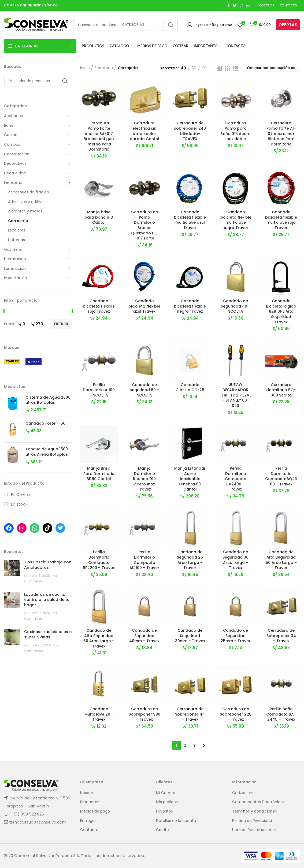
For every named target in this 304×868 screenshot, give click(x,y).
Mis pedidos (167, 802)
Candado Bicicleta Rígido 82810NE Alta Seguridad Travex (281, 312)
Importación (16, 278)
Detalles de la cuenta (176, 821)
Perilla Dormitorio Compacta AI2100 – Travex (144, 560)
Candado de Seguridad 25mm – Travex (236, 636)
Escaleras (17, 230)
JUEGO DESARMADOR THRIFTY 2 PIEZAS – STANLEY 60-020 (236, 395)
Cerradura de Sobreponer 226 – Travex (236, 714)
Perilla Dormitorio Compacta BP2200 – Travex (99, 560)
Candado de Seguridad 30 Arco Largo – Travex (236, 560)
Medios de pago (95, 811)
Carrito (162, 830)
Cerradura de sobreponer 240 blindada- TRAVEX (190, 131)
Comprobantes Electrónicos (258, 802)
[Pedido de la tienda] (273, 69)
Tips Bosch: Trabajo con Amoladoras (48, 565)
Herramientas (17, 259)
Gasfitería (13, 249)
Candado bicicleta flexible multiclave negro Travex (236, 220)
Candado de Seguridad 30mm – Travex (190, 636)
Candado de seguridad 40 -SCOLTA (236, 306)
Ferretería (13, 182)
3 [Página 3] (194, 746)
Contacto (89, 830)
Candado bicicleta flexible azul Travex (144, 306)
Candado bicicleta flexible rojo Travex (99, 306)
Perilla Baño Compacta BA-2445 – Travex (281, 714)
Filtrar (61, 324)
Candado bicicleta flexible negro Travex (190, 306)
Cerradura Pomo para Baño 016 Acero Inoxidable (236, 131)
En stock (19, 504)
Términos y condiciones (255, 811)
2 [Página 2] (185, 746)
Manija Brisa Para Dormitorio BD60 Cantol (99, 474)
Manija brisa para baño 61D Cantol (99, 217)
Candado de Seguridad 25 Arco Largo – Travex (190, 560)
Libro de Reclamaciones (254, 830)
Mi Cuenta (166, 793)
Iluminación (15, 268)
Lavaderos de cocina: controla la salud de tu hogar (47, 600)
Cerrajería (18, 221)
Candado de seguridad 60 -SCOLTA (144, 390)
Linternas (16, 240)
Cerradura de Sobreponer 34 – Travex (281, 636)
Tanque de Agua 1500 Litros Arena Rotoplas (47, 452)
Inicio (85, 68)
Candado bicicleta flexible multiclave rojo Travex (281, 220)
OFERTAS (288, 25)
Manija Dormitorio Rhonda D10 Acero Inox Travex (144, 479)
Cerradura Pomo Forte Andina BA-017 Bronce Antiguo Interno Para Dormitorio (99, 136)
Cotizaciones (244, 793)
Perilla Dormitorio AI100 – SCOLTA (99, 390)
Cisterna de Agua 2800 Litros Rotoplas (48, 400)
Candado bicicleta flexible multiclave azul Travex (190, 220)
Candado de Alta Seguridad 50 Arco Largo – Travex (281, 560)
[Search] (38, 81)
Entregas (88, 821)
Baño (9, 125)
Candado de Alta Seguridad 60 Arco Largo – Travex (99, 639)
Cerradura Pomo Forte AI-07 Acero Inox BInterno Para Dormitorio (281, 133)
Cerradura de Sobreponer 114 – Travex (190, 714)
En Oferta (20, 494)
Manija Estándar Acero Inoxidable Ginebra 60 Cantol (190, 479)
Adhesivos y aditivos (27, 202)
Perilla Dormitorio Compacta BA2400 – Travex (236, 479)
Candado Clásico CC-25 (190, 387)
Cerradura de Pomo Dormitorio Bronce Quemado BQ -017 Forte (144, 225)
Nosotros (88, 793)
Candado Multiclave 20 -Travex (99, 714)
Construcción (17, 154)
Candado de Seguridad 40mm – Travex (144, 636)
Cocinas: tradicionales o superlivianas (48, 634)
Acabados (13, 116)
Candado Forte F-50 (45, 423)
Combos (12, 144)
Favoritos (164, 811)
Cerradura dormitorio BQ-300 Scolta (281, 390)
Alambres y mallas (25, 211)
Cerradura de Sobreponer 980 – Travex (144, 714)
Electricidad (15, 173)
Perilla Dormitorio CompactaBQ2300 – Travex (281, 476)
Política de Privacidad (252, 821)
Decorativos (15, 163)
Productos (90, 802)
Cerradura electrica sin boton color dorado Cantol (144, 131)
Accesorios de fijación (29, 192)
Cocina (11, 135)
